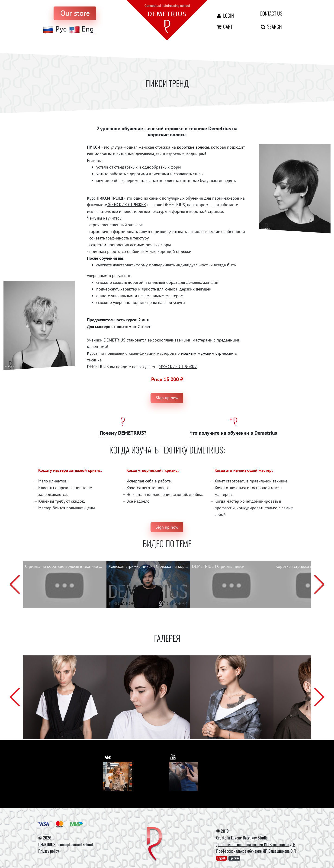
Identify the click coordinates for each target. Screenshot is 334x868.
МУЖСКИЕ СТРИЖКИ (178, 367)
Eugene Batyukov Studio (249, 838)
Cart (224, 26)
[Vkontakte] (117, 777)
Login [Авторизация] (225, 15)
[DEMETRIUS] (155, 844)
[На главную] (167, 20)
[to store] (75, 13)
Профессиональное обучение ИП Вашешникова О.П (256, 851)
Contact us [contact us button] (271, 13)
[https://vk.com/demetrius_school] (108, 757)
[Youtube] (184, 777)
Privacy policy (49, 851)
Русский (234, 858)
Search (271, 26)
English (221, 858)
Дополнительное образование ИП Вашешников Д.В (256, 844)
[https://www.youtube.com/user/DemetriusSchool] (173, 757)
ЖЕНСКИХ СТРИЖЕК (127, 205)
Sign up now (167, 398)
